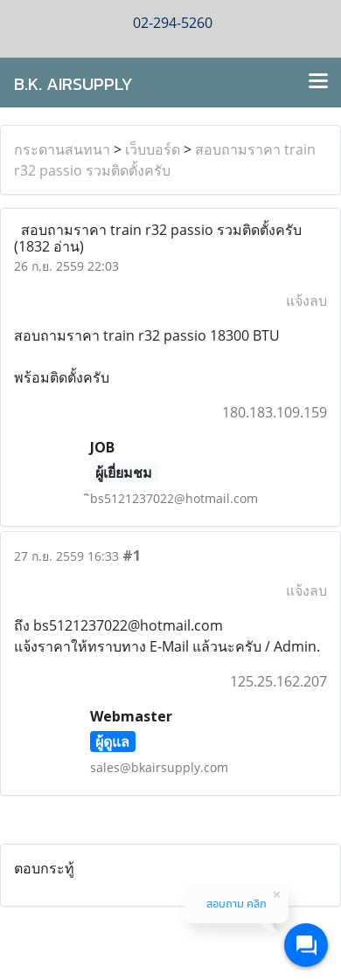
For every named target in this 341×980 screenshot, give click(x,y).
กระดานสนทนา (62, 149)
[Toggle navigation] (318, 82)
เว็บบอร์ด (153, 149)
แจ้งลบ (306, 300)
